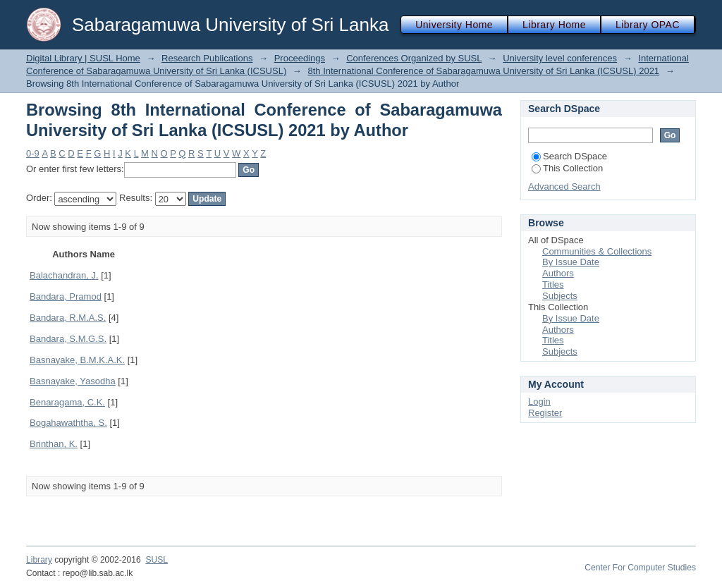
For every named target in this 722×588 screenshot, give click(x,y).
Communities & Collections (597, 251)
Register (545, 413)
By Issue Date (571, 262)
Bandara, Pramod (66, 296)
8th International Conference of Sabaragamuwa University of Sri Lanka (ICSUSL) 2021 (483, 71)
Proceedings (300, 58)
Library (39, 560)
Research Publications (207, 58)
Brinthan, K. (54, 444)
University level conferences (560, 58)
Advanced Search (564, 186)
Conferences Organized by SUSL (414, 58)
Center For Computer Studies (640, 568)
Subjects (560, 296)
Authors (558, 273)
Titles (553, 284)
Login (539, 402)
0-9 (33, 153)
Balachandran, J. (64, 275)
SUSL (157, 560)
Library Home (554, 25)
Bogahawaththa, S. (68, 423)
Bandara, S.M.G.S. (68, 339)
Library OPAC (648, 25)
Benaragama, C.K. (67, 402)
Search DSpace (569, 156)
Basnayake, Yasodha (73, 381)
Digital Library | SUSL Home (83, 58)
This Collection (567, 168)
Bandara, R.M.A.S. (68, 318)
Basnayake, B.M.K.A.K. (77, 360)
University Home (454, 25)
